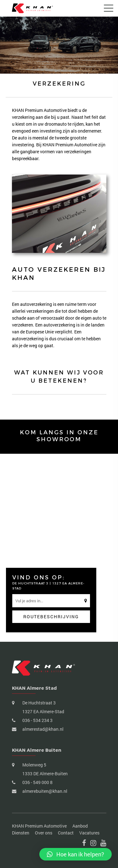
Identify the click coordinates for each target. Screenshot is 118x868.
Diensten (21, 833)
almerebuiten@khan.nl (44, 791)
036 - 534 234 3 (37, 720)
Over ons (44, 833)
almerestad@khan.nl (42, 729)
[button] (76, 854)
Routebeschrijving (51, 617)
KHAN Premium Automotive (39, 826)
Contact (66, 833)
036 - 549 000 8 (37, 782)
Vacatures (89, 833)
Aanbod (80, 826)
